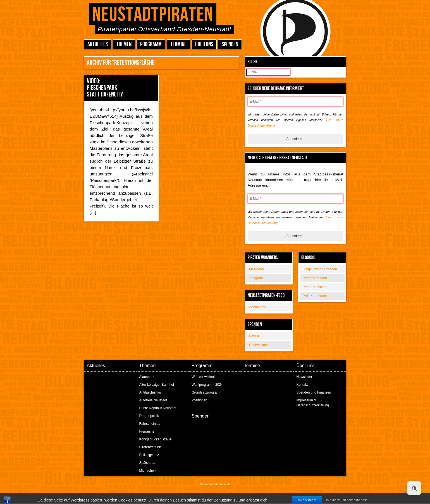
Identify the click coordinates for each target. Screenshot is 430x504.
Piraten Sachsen (315, 287)
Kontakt (302, 385)
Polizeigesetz (149, 455)
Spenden (230, 44)
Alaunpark (147, 377)
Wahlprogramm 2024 (207, 385)
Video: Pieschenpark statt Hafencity (105, 88)
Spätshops (147, 463)
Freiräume (147, 431)
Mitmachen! (148, 471)
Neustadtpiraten (153, 15)
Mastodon (256, 269)
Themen (124, 44)
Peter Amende (222, 484)
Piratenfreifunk (150, 447)
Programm (151, 44)
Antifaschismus (151, 392)
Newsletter (304, 377)
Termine (178, 44)
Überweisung (259, 345)
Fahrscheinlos (150, 424)
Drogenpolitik (149, 416)
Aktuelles (98, 44)
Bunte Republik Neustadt (158, 408)
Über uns (204, 44)
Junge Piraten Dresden (320, 269)
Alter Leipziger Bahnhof (157, 385)
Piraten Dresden (315, 278)
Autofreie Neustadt (153, 400)
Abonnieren (258, 307)
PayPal (254, 336)
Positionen (199, 400)
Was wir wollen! (203, 377)
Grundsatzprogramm (207, 392)
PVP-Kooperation (316, 296)
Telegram (256, 278)
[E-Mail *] (295, 102)
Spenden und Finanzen (314, 392)
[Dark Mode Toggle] (414, 488)
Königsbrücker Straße (156, 439)
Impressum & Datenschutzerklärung (313, 403)
